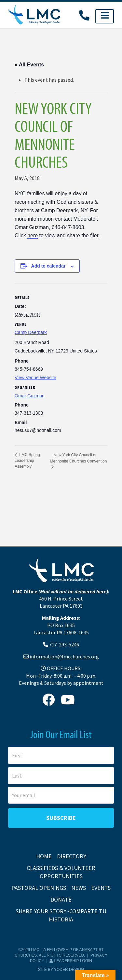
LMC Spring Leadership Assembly (27, 461)
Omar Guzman (30, 396)
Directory (72, 856)
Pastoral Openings (39, 888)
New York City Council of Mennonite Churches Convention (79, 458)
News (79, 888)
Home (44, 856)
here (33, 235)
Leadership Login (71, 961)
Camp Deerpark (31, 332)
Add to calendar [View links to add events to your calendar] (48, 266)
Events (101, 888)
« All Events (29, 65)
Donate (61, 899)
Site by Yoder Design (61, 970)
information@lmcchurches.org (64, 656)
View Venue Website (35, 378)
